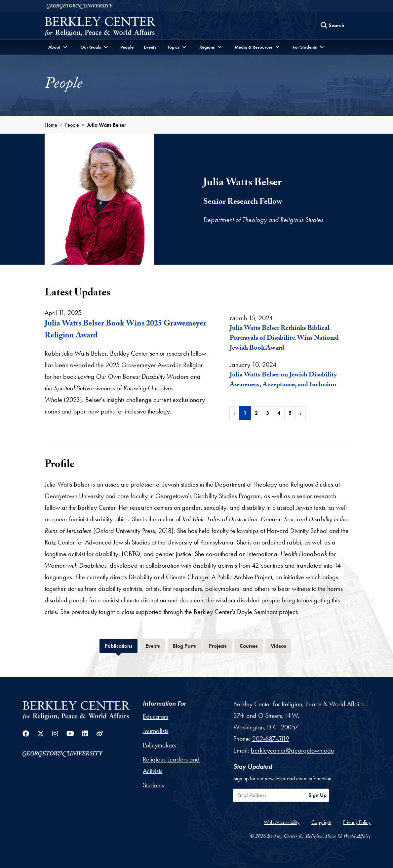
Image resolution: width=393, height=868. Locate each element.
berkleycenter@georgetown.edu (292, 750)
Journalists (156, 731)
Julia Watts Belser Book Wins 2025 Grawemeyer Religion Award (125, 330)
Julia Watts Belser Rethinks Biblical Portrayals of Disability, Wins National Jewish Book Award (284, 339)
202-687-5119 (271, 739)
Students (153, 785)
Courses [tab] (251, 645)
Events (150, 47)
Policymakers (159, 745)
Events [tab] (155, 645)
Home (51, 125)
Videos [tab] (281, 645)
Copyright (321, 822)
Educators (156, 716)
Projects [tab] (220, 645)
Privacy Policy (357, 822)
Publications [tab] (121, 645)
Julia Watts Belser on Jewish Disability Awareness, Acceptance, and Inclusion (283, 380)
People (127, 47)
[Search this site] (333, 25)
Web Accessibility (282, 822)
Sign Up (317, 795)
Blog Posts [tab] (187, 645)
